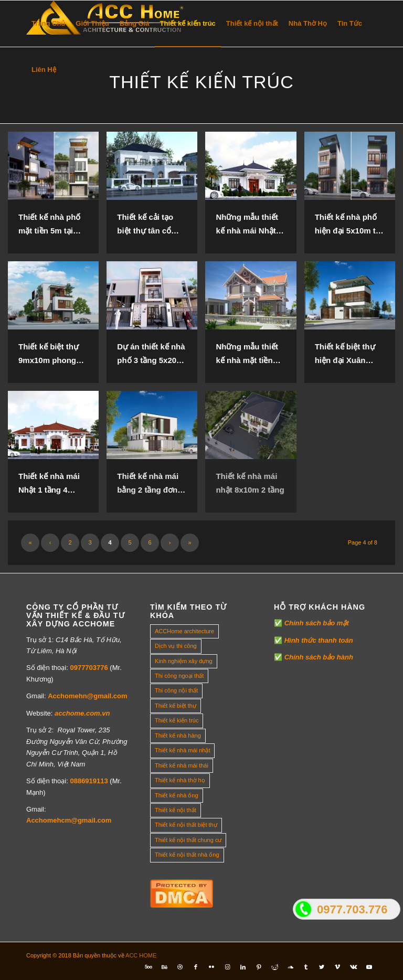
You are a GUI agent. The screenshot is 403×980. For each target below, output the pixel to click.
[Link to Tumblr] (306, 967)
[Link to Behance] (164, 967)
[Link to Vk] (353, 967)
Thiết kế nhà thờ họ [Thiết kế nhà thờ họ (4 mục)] (180, 780)
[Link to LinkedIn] (243, 967)
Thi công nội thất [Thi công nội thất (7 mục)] (176, 690)
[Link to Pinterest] (259, 967)
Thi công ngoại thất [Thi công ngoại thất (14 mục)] (179, 676)
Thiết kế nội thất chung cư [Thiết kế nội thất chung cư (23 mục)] (188, 840)
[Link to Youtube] (369, 967)
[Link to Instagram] (227, 967)
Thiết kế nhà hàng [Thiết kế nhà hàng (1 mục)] (178, 736)
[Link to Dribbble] (180, 967)
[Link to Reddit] (274, 967)
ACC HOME (141, 955)
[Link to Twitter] (322, 967)
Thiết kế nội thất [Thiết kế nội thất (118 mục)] (176, 810)
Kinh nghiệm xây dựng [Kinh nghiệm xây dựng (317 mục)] (184, 661)
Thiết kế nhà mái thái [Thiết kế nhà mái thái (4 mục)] (182, 765)
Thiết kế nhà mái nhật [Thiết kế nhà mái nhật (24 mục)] (182, 750)
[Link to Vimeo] (337, 967)
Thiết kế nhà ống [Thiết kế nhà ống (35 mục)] (177, 795)
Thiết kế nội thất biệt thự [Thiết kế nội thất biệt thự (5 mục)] (186, 825)
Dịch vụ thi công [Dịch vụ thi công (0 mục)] (176, 646)
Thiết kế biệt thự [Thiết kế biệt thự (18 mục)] (176, 706)
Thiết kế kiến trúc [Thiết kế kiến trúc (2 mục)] (177, 720)
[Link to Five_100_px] (149, 967)
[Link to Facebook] (196, 967)
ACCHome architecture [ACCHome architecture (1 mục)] (184, 631)
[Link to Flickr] (211, 967)
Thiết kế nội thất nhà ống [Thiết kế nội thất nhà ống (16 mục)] (187, 855)
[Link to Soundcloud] (290, 967)
